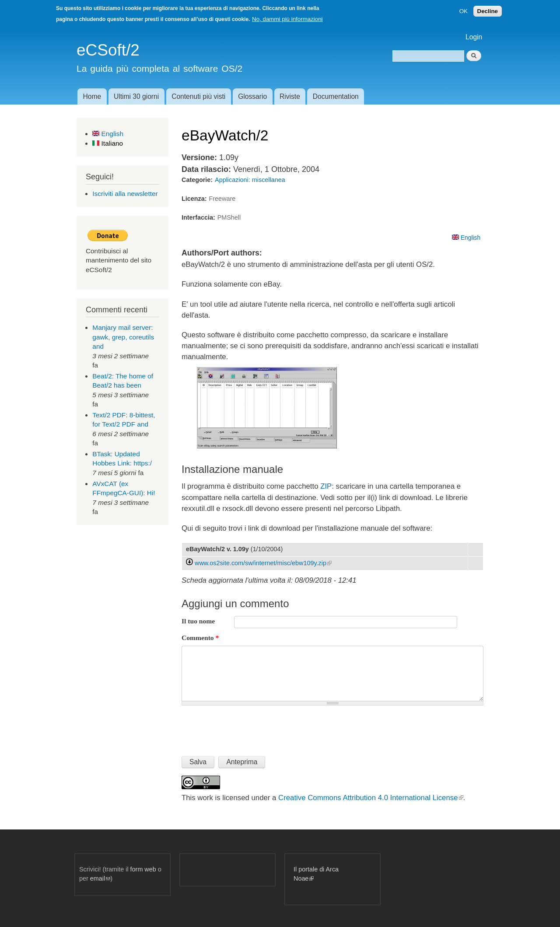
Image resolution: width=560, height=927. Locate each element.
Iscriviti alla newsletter (125, 194)
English (108, 134)
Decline (488, 11)
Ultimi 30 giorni (136, 96)
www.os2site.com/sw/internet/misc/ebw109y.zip (263, 563)
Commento (200, 638)
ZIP (326, 486)
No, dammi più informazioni (287, 19)
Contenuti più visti (198, 96)
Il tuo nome (198, 621)
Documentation (336, 96)
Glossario (252, 96)
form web (143, 869)
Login (474, 37)
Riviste (290, 96)
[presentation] (248, 727)
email (100, 878)
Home (92, 96)
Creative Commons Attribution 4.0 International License (371, 798)
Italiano (108, 143)
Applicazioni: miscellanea (250, 180)
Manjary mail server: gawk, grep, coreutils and (123, 337)
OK (464, 11)
